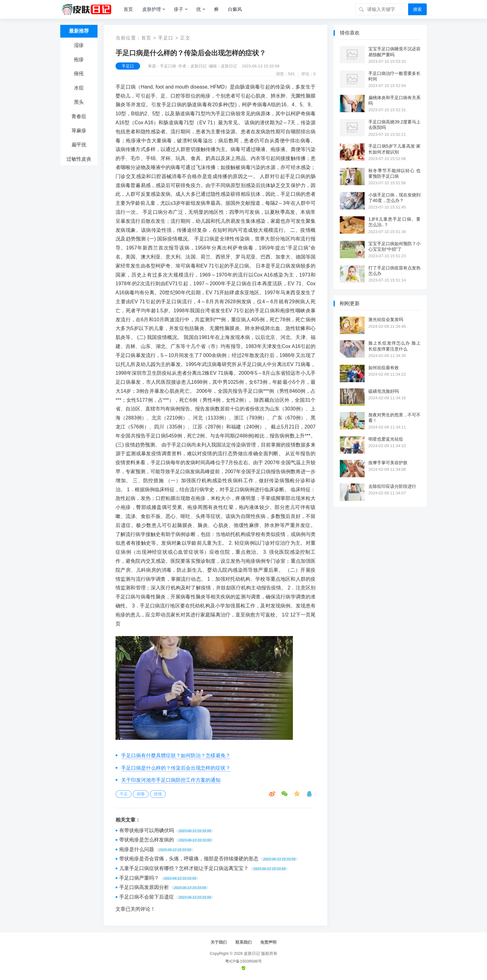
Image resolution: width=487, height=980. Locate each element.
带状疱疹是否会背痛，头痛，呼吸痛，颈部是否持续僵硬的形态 (189, 859)
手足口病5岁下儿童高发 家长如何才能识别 (394, 149)
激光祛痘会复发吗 (386, 319)
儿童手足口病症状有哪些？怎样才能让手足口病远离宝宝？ (184, 868)
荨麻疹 (79, 131)
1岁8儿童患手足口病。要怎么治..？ (394, 222)
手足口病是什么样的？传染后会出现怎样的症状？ (176, 768)
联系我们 (243, 942)
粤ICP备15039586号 (244, 961)
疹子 (179, 9)
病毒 (141, 794)
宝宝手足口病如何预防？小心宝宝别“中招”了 (394, 246)
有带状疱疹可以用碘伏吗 (147, 830)
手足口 (166, 38)
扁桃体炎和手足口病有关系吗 (394, 100)
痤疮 (79, 73)
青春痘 (79, 116)
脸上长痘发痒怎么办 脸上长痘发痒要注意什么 (394, 346)
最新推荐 (79, 31)
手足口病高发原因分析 (144, 887)
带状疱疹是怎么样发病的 (147, 840)
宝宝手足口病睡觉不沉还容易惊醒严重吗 (394, 52)
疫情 (158, 794)
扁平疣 (79, 145)
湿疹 (79, 45)
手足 (124, 794)
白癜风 (235, 9)
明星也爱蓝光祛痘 (386, 439)
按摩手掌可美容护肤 (388, 463)
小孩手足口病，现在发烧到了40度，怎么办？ (394, 198)
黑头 (79, 102)
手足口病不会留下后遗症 (147, 897)
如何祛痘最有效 (384, 368)
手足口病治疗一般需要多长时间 (394, 76)
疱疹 (79, 60)
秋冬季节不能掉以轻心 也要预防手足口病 (394, 173)
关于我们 (219, 942)
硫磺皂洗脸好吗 (384, 391)
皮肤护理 (152, 9)
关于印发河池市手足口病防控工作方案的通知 (171, 780)
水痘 (79, 88)
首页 (128, 9)
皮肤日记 (252, 953)
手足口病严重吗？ (139, 878)
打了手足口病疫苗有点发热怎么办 (394, 271)
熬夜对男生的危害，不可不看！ (394, 418)
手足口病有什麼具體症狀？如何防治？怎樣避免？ (176, 756)
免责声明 (268, 942)
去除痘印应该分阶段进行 (392, 486)
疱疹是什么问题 (137, 849)
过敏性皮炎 (79, 159)
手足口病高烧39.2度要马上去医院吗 (394, 125)
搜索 (417, 9)
